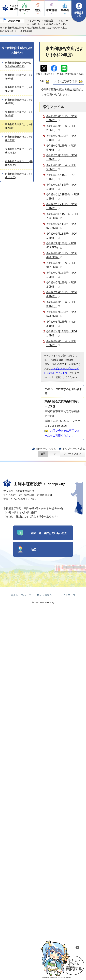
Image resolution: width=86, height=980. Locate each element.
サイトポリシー (46, 595)
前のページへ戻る (46, 449)
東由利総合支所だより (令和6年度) (19, 77)
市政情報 (51, 10)
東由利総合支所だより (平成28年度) (19, 176)
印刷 (42, 81)
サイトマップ (68, 595)
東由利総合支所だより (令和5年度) (19, 89)
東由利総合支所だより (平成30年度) (19, 151)
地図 (34, 550)
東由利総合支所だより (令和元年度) (19, 138)
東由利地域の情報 (15, 28)
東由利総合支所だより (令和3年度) (19, 114)
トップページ (34, 21)
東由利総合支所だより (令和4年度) (19, 102)
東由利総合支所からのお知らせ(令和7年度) (18, 64)
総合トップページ (21, 595)
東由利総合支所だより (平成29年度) (19, 163)
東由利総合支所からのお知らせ (43, 28)
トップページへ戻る (74, 449)
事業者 (65, 10)
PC (54, 454)
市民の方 (24, 10)
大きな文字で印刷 (66, 81)
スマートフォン (73, 454)
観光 (38, 10)
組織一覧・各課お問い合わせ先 (49, 533)
